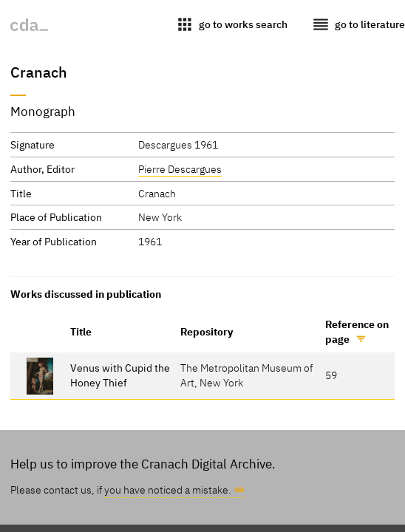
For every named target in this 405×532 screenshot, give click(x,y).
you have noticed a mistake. (168, 490)
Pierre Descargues (180, 169)
